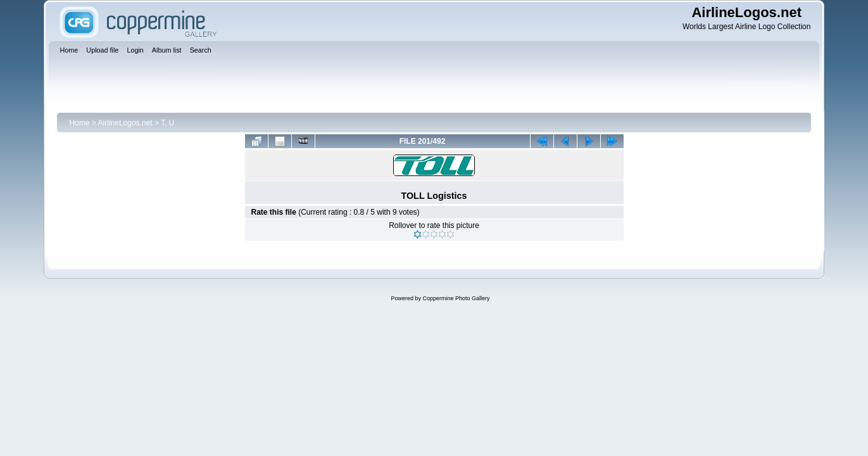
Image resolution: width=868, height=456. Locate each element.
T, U (167, 123)
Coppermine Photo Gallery (456, 298)
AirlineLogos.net (125, 123)
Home (80, 123)
